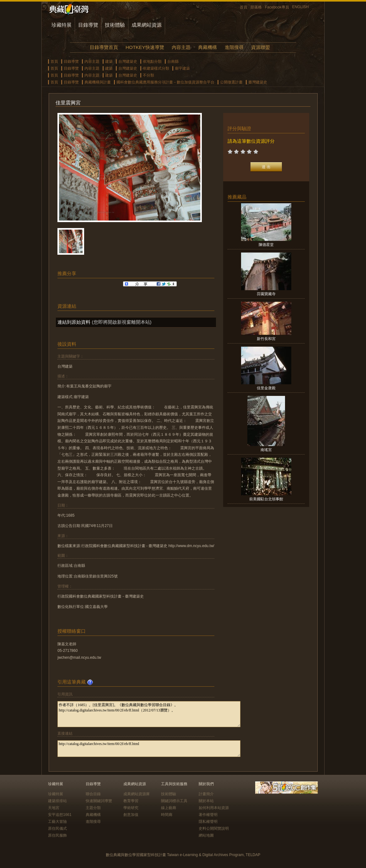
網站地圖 (206, 835)
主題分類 (93, 808)
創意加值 (131, 815)
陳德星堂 (266, 245)
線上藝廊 (169, 808)
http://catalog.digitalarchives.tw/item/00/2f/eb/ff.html (149, 749)
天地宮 (54, 808)
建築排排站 (57, 801)
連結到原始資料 (74, 322)
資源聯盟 (261, 47)
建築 (109, 61)
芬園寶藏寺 (266, 294)
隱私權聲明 (208, 822)
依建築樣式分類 (156, 68)
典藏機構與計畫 (98, 82)
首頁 (244, 7)
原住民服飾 (57, 835)
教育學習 (131, 801)
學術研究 (131, 808)
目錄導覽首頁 (104, 47)
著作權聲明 (208, 815)
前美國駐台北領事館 (266, 499)
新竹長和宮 (266, 339)
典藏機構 (207, 47)
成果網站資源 (147, 25)
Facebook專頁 (277, 7)
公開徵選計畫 (231, 82)
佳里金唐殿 (266, 388)
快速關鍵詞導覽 (99, 801)
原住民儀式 (57, 828)
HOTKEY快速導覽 (145, 47)
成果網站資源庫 (137, 794)
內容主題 (181, 47)
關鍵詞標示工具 (174, 801)
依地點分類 (152, 61)
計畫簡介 (206, 794)
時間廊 (167, 815)
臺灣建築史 (258, 82)
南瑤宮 (266, 450)
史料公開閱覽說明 (214, 828)
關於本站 (206, 801)
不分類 (148, 75)
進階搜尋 (234, 47)
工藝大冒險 (57, 822)
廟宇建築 (182, 68)
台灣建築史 (128, 61)
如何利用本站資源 (214, 808)
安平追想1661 (60, 815)
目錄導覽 (88, 25)
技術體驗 (115, 25)
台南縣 (173, 61)
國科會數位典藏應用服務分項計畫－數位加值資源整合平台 (165, 82)
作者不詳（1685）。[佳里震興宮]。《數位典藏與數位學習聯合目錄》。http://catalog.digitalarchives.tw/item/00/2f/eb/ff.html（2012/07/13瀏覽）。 (149, 714)
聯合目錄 (93, 794)
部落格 (256, 7)
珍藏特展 (62, 25)
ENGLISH (301, 7)
